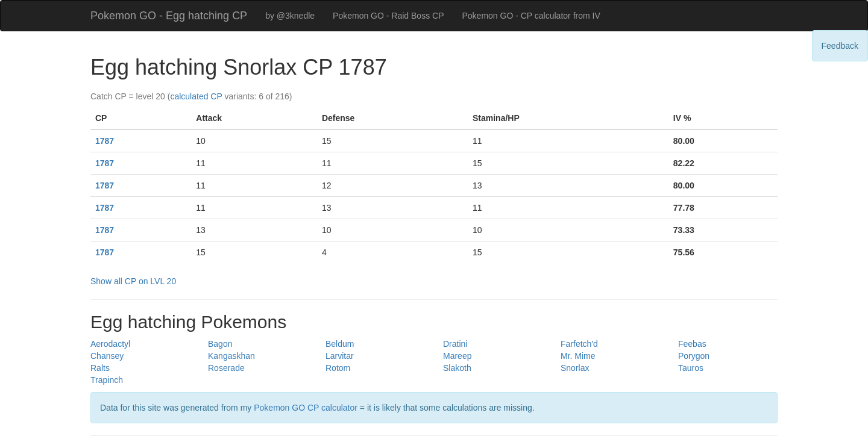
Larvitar (340, 356)
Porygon (694, 356)
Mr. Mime (578, 356)
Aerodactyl (110, 344)
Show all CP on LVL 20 (133, 281)
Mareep (457, 356)
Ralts (100, 368)
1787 (105, 141)
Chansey (107, 356)
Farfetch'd (579, 344)
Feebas (692, 344)
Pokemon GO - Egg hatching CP (169, 16)
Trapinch (107, 380)
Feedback (840, 46)
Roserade (226, 368)
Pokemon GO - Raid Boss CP (388, 16)
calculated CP (196, 96)
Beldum (340, 344)
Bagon (220, 344)
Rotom (338, 368)
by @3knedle (290, 16)
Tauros (691, 368)
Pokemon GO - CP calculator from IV (531, 16)
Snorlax (575, 368)
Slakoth (457, 368)
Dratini (455, 344)
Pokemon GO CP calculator (306, 408)
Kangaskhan (231, 356)
